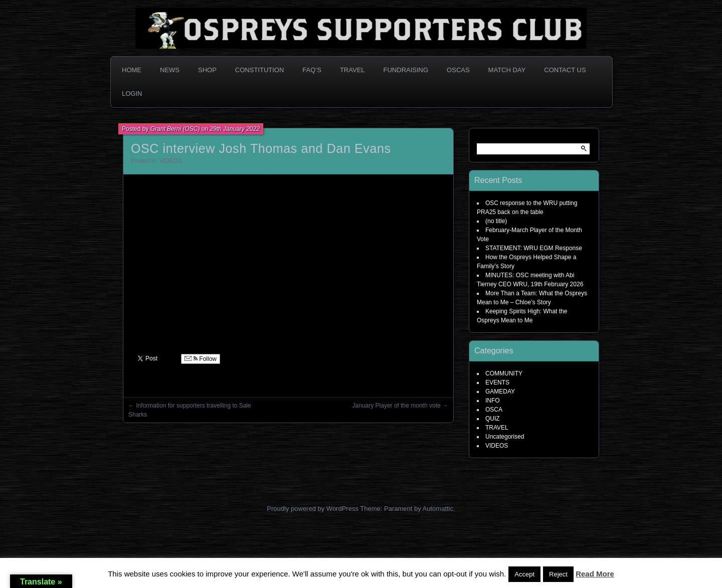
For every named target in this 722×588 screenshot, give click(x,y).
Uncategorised (505, 437)
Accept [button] (524, 574)
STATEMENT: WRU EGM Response (534, 248)
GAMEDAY (500, 391)
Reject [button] (558, 574)
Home (132, 70)
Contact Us (565, 70)
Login (132, 93)
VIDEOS (171, 161)
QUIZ (493, 419)
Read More (595, 574)
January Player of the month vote (397, 406)
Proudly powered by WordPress (313, 509)
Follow (201, 359)
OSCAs (458, 70)
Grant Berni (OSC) (175, 129)
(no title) (496, 221)
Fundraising (406, 70)
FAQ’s (312, 70)
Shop (207, 70)
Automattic (438, 509)
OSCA (494, 410)
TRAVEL (497, 428)
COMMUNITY (504, 373)
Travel (352, 70)
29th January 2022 (234, 129)
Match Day (507, 70)
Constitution (260, 70)
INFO (493, 401)
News (170, 70)
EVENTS (497, 382)
